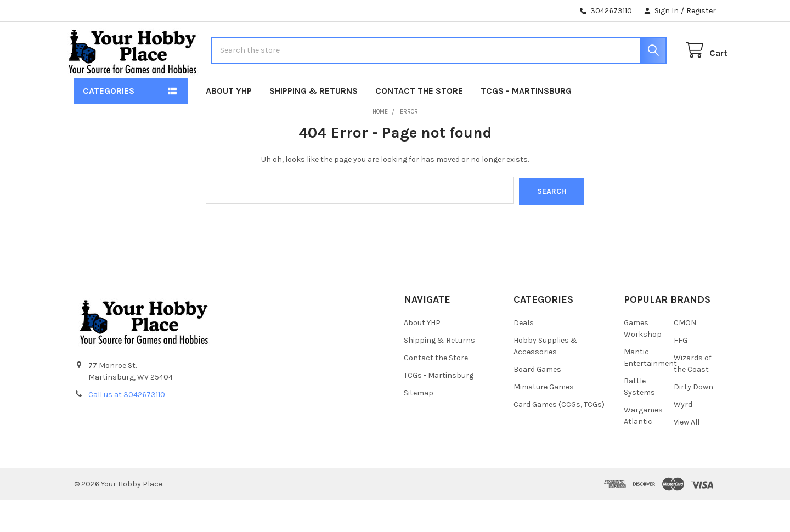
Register (701, 11)
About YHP (229, 124)
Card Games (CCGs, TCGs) (559, 437)
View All (687, 454)
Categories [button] (109, 124)
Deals (524, 355)
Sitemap (419, 425)
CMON (685, 355)
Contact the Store (419, 124)
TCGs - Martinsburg (526, 124)
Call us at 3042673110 (127, 427)
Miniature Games (544, 419)
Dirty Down (693, 419)
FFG (681, 373)
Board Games (537, 402)
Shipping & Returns (314, 124)
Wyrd (683, 437)
